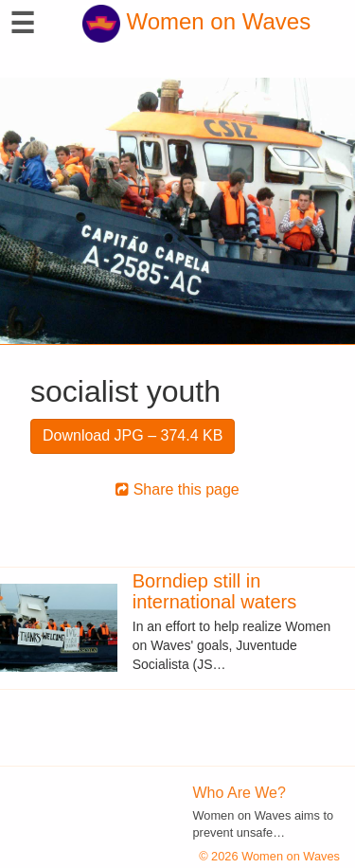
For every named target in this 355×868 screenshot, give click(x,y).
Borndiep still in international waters (214, 591)
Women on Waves (196, 21)
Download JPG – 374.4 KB (133, 435)
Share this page (177, 489)
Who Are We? (240, 793)
